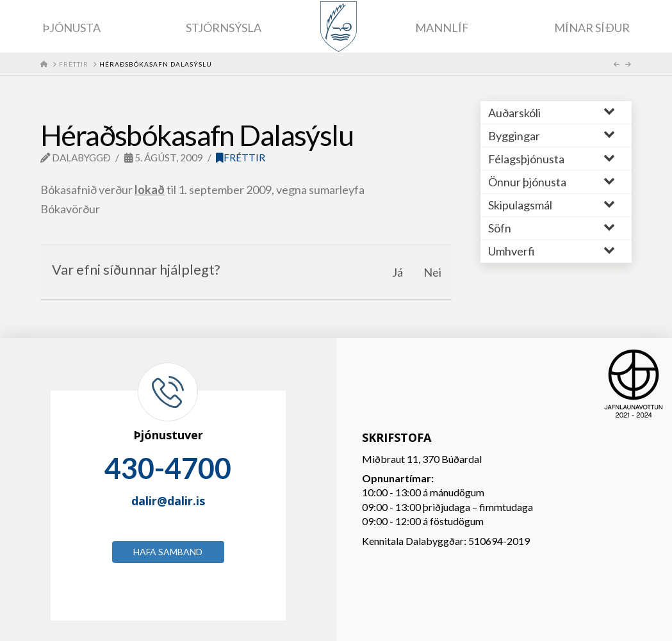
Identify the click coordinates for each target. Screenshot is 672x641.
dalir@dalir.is (168, 501)
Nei (432, 272)
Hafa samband (168, 552)
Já (397, 272)
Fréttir (241, 158)
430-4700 (168, 468)
